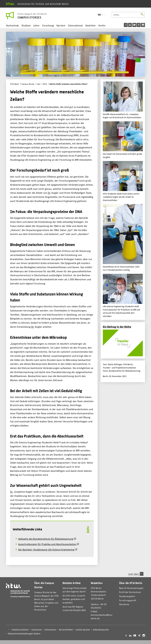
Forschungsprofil (128, 600)
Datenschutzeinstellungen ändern (24, 633)
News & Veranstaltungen (131, 588)
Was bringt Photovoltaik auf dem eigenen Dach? (75, 590)
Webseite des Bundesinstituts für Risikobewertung (46, 539)
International (75, 25)
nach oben (136, 574)
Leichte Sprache (83, 630)
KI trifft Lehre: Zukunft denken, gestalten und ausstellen (74, 599)
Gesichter (91, 25)
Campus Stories (28, 84)
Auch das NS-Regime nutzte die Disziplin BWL (74, 608)
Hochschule (12, 25)
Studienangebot (127, 596)
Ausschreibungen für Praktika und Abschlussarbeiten (47, 544)
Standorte (124, 604)
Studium (26, 25)
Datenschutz (50, 630)
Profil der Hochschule (130, 592)
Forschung (48, 25)
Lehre (36, 25)
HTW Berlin (15, 84)
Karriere (61, 25)
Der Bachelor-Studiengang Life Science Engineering (46, 549)
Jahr (39, 84)
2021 (45, 84)
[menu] (134, 25)
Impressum (37, 630)
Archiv (102, 25)
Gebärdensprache (101, 630)
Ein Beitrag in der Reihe (117, 327)
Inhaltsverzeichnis (20, 630)
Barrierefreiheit (66, 630)
